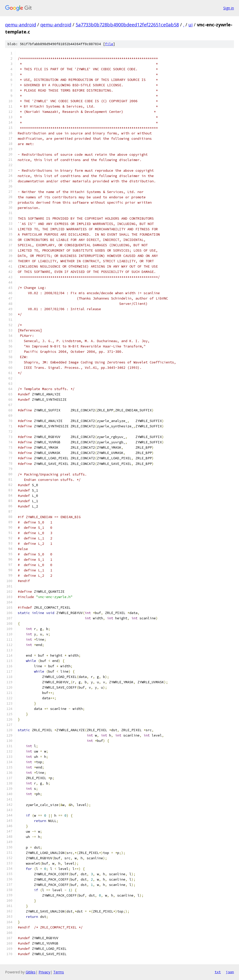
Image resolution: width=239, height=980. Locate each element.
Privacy (44, 972)
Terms (59, 972)
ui (191, 25)
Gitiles (31, 972)
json (230, 972)
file (109, 44)
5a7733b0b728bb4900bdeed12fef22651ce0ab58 (127, 25)
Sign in (229, 8)
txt (218, 972)
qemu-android (21, 25)
